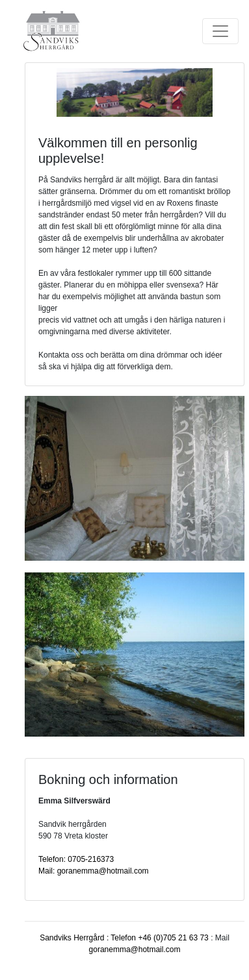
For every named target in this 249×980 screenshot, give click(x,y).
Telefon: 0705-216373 (76, 859)
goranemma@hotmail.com (135, 949)
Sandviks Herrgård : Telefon (89, 938)
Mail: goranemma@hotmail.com (94, 871)
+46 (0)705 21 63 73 (173, 938)
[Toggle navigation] (220, 31)
